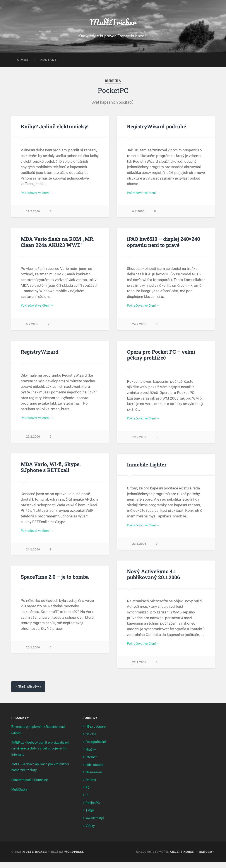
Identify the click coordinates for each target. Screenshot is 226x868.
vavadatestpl (96, 824)
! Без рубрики (97, 735)
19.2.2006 (139, 443)
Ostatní (92, 787)
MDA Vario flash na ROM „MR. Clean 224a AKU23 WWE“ (57, 246)
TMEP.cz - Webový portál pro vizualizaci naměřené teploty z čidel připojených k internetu (40, 757)
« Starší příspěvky (29, 695)
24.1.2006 (33, 556)
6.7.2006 (138, 215)
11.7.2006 (33, 215)
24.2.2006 (139, 329)
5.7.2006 (32, 329)
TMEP (91, 817)
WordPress (74, 858)
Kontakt (48, 63)
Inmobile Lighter (146, 470)
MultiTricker (113, 23)
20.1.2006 (33, 654)
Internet (92, 765)
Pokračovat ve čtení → (39, 196)
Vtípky (91, 832)
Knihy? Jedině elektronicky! (54, 129)
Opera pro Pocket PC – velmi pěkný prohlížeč (161, 359)
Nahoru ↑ (207, 858)
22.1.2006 (139, 670)
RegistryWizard (39, 356)
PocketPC (94, 809)
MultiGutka (20, 798)
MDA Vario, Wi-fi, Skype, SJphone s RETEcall (51, 473)
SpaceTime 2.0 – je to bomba (54, 584)
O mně (23, 63)
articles (92, 742)
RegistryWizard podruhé (156, 129)
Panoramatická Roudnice (32, 788)
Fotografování (97, 750)
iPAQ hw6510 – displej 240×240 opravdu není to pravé (163, 246)
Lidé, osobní (95, 772)
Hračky (91, 757)
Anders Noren (182, 858)
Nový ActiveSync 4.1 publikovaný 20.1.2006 (153, 581)
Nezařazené (95, 779)
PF (88, 802)
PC (88, 795)
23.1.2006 (139, 551)
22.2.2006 (33, 442)
